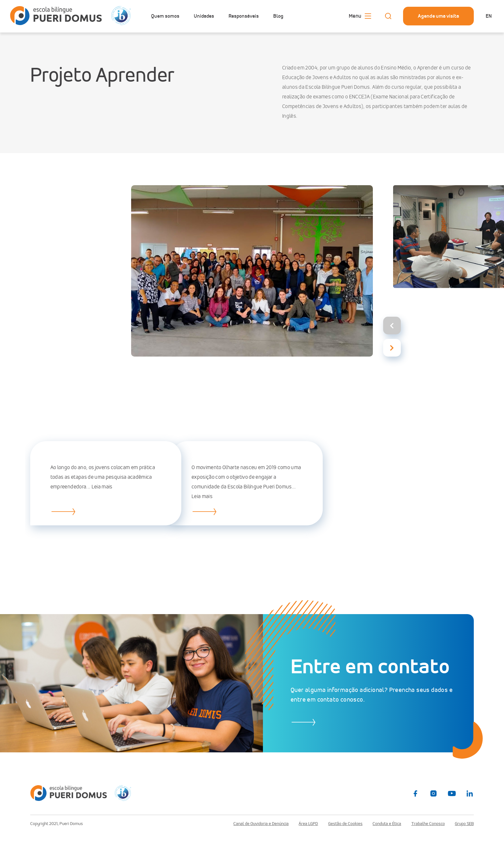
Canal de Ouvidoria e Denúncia (261, 824)
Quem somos (165, 16)
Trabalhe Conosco (428, 824)
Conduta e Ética (387, 824)
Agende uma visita (438, 16)
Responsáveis (244, 16)
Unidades (204, 16)
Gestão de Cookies (345, 824)
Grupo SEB (464, 824)
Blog (278, 16)
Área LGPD (308, 824)
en (489, 16)
